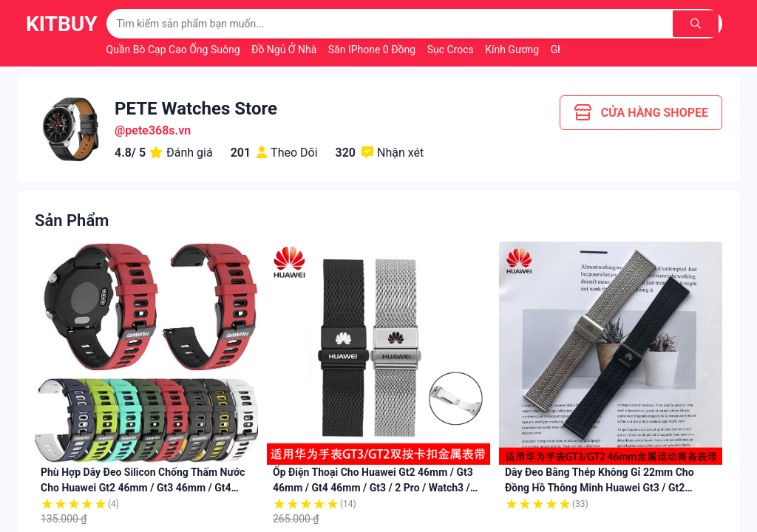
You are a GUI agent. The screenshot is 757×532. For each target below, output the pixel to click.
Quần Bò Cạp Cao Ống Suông (174, 50)
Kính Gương (513, 50)
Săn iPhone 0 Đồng (373, 50)
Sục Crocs (452, 50)
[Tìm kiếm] (698, 24)
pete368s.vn (158, 130)
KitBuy (62, 24)
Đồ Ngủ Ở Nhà (285, 50)
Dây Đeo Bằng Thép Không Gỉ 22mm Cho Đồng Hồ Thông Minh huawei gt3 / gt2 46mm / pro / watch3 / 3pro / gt (600, 488)
